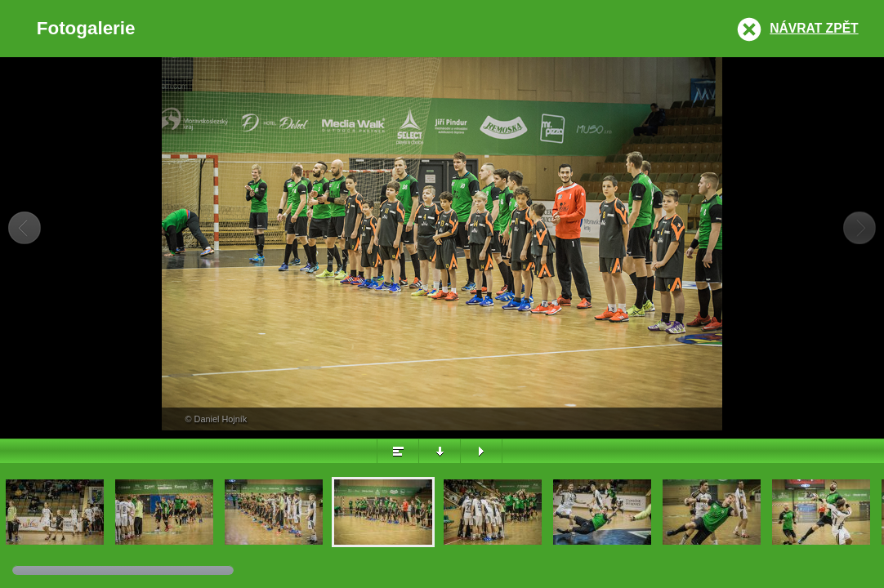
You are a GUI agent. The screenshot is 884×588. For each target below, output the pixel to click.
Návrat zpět (814, 28)
